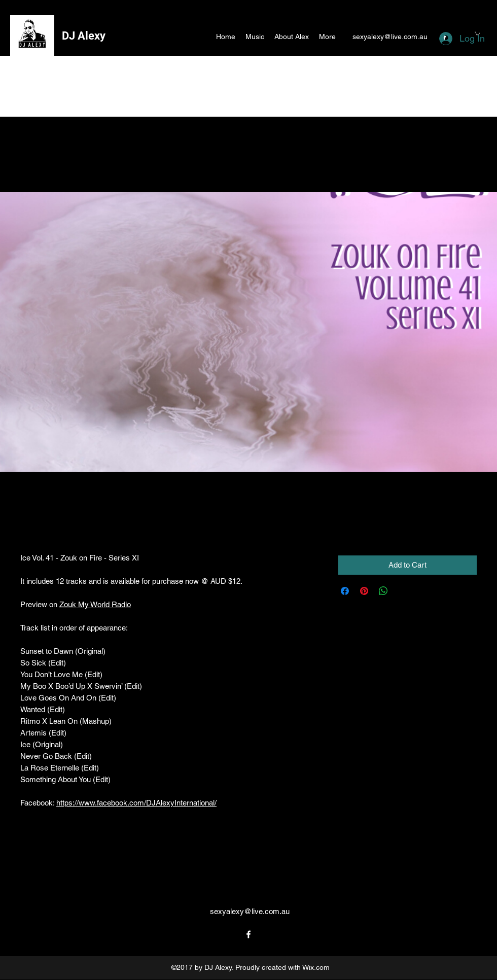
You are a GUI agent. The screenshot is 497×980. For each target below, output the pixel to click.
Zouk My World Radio (95, 604)
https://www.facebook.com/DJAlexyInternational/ (136, 803)
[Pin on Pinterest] (364, 591)
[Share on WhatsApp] (383, 591)
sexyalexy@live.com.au (390, 37)
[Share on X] (403, 591)
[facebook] (248, 934)
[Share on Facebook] (345, 591)
